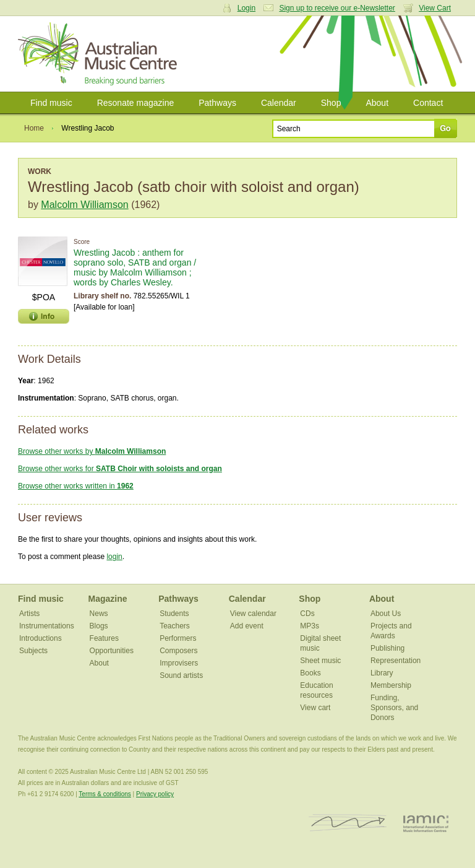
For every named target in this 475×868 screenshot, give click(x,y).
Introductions (41, 638)
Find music (51, 103)
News (99, 614)
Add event (247, 626)
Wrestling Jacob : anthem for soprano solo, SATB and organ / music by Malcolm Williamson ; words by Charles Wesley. (135, 267)
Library (382, 673)
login (114, 557)
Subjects (33, 651)
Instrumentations (47, 626)
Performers (178, 638)
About (377, 103)
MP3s (310, 626)
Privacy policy (155, 794)
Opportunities (112, 651)
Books (310, 673)
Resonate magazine (136, 103)
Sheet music (320, 661)
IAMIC (426, 823)
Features (104, 638)
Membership (391, 685)
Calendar (279, 103)
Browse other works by (92, 451)
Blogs (99, 626)
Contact (428, 103)
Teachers (175, 626)
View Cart (435, 8)
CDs (307, 614)
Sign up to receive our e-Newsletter (337, 8)
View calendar (253, 614)
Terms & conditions (105, 794)
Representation (396, 661)
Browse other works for (120, 469)
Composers (178, 651)
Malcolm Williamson (84, 205)
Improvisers (179, 663)
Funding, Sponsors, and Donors (394, 708)
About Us (386, 614)
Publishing (387, 648)
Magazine (108, 599)
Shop (331, 103)
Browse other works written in (76, 486)
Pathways (217, 103)
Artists (29, 614)
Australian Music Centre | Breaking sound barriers (100, 54)
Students (174, 614)
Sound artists (181, 675)
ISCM (348, 823)
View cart (315, 708)
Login (246, 8)
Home (34, 128)
